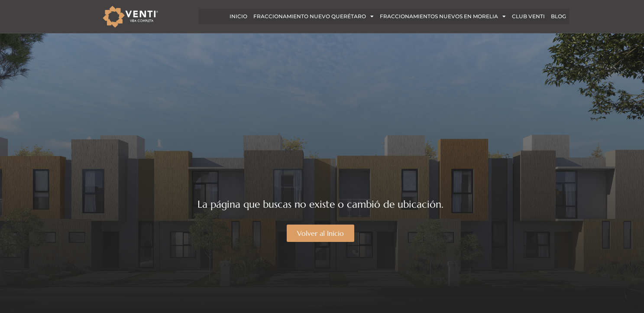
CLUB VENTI (528, 16)
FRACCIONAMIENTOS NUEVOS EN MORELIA (443, 16)
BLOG (558, 16)
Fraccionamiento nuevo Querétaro (314, 16)
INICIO (238, 16)
